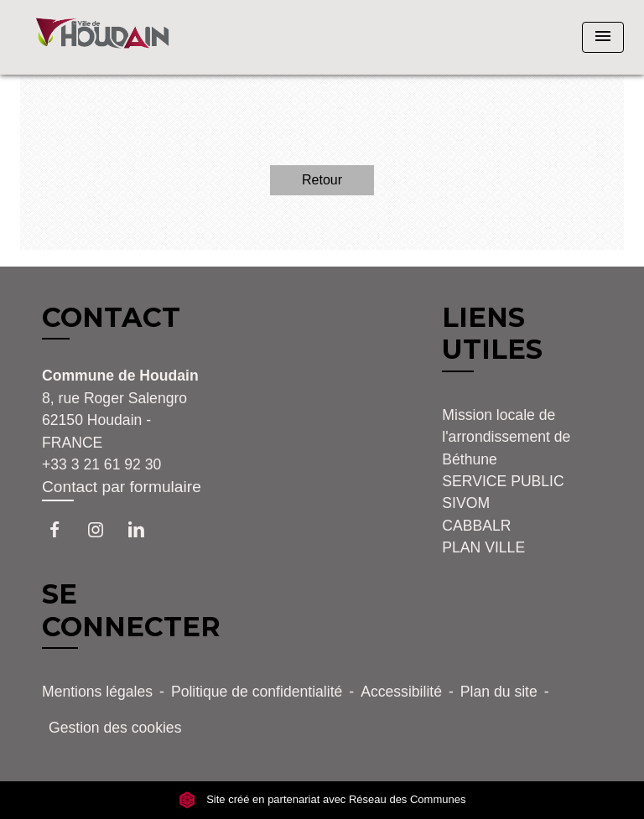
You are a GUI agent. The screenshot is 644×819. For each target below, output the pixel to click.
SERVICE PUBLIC (503, 481)
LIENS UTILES (492, 333)
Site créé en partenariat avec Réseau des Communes (322, 800)
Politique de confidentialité (257, 692)
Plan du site (499, 692)
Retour (322, 180)
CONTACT (111, 318)
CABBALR (476, 526)
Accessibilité (401, 692)
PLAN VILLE (483, 547)
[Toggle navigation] (603, 37)
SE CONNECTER (131, 610)
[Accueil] (102, 37)
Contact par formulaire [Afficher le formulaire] (122, 487)
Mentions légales (97, 692)
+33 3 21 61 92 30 (101, 464)
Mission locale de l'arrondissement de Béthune (506, 437)
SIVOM (466, 503)
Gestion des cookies (115, 728)
